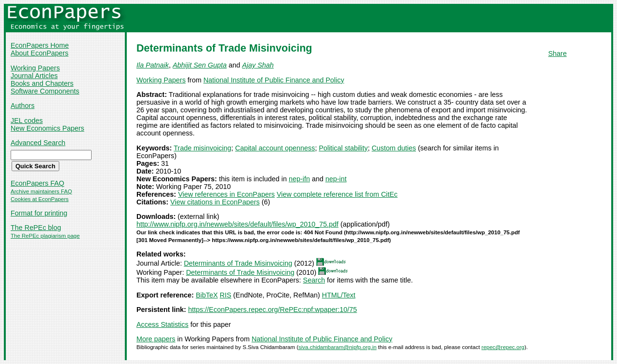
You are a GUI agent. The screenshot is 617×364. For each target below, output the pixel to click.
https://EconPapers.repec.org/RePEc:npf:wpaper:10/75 (272, 310)
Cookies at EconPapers (40, 199)
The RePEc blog (36, 228)
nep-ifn (299, 179)
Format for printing (39, 213)
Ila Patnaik (153, 65)
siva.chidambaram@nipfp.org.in (337, 347)
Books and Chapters (42, 83)
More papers (156, 339)
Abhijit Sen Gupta (200, 65)
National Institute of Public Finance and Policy (274, 80)
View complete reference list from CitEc (337, 194)
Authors (23, 106)
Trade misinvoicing (202, 148)
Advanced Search (38, 143)
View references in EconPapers (226, 194)
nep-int (336, 179)
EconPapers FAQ (37, 183)
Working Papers (35, 68)
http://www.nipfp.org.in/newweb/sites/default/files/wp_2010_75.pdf (237, 224)
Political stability (343, 148)
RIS (226, 295)
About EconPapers (40, 53)
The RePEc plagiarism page (45, 236)
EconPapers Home (40, 45)
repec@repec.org (503, 347)
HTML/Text (339, 295)
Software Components (45, 91)
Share (557, 54)
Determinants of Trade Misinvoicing (238, 263)
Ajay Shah (258, 65)
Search (314, 280)
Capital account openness (275, 148)
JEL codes (27, 121)
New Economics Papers (47, 128)
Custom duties (394, 148)
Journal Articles (34, 76)
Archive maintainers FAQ (41, 191)
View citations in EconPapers (215, 202)
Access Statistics (162, 324)
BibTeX (207, 295)
